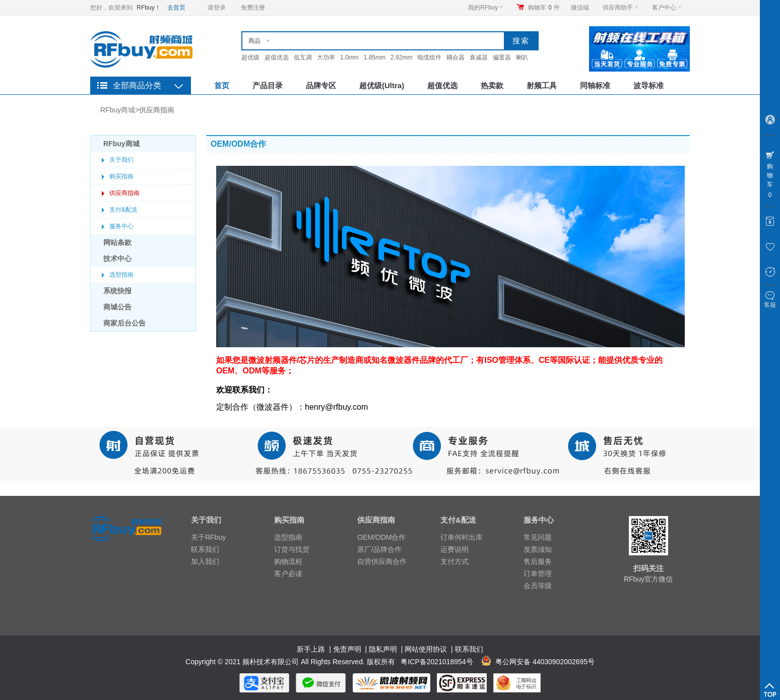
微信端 (580, 8)
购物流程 (288, 561)
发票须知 (538, 549)
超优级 (250, 57)
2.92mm (401, 57)
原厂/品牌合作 (379, 549)
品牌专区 (321, 85)
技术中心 (117, 259)
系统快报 (117, 291)
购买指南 (121, 176)
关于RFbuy (208, 537)
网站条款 (117, 242)
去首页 (176, 8)
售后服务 (538, 561)
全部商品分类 (137, 85)
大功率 (326, 57)
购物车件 (544, 8)
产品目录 (268, 85)
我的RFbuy (486, 8)
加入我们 (205, 561)
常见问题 (538, 537)
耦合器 (456, 57)
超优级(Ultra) (382, 85)
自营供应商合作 (382, 561)
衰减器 (479, 57)
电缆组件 (429, 57)
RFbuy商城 (118, 110)
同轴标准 (595, 85)
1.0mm (349, 57)
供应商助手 (621, 8)
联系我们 (205, 549)
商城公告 (117, 307)
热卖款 (492, 85)
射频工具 (542, 85)
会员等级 (538, 586)
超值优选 (277, 57)
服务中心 (121, 226)
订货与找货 (292, 549)
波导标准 (648, 85)
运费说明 (454, 549)
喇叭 (522, 57)
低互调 (303, 57)
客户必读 (288, 574)
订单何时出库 (462, 537)
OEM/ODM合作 (381, 537)
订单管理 (538, 574)
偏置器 (502, 57)
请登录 (217, 8)
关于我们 (121, 160)
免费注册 (253, 8)
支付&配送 (123, 210)
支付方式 (454, 561)
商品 (254, 41)
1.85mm (375, 57)
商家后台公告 (124, 323)
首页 (222, 85)
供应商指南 (157, 110)
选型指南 (121, 275)
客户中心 (667, 8)
